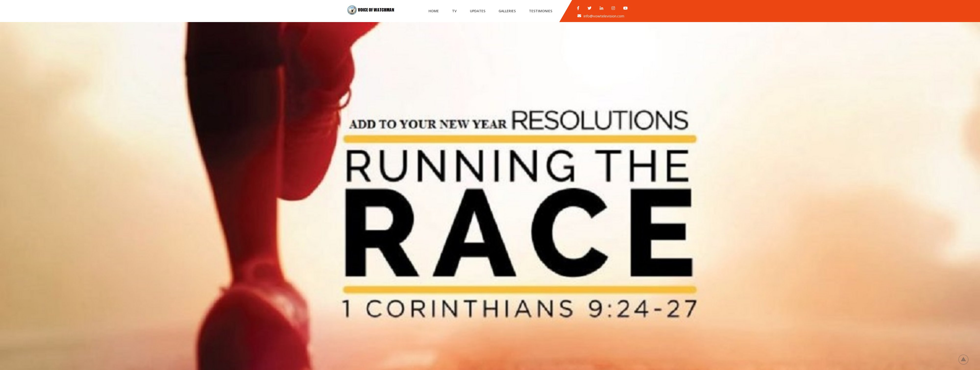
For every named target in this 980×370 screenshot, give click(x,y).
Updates (478, 11)
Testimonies (541, 11)
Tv (454, 11)
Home (434, 11)
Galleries (507, 11)
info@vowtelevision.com (604, 16)
